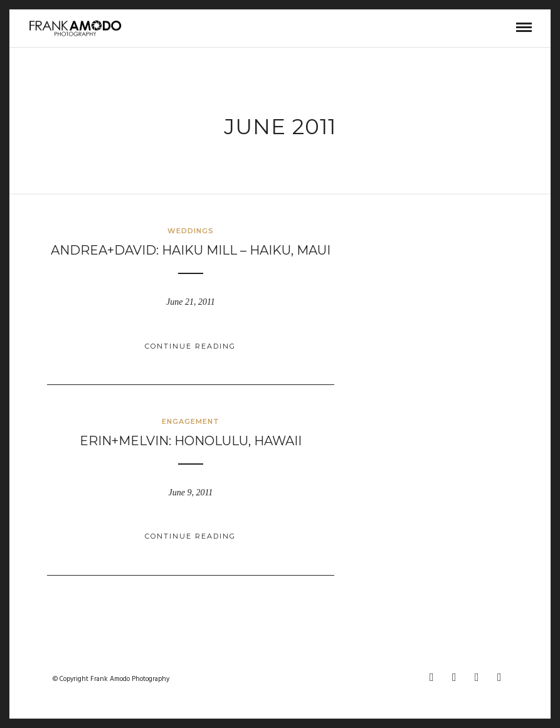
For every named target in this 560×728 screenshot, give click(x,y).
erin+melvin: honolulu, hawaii (191, 441)
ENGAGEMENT (191, 421)
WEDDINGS (191, 231)
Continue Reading (190, 346)
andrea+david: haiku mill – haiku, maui (191, 250)
